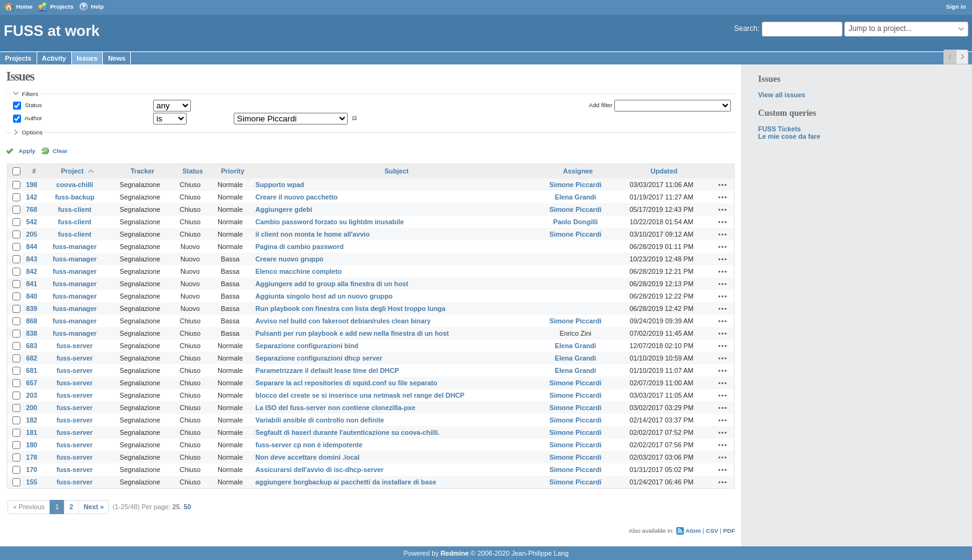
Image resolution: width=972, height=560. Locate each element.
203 (32, 395)
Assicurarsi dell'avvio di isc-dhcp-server (320, 470)
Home (24, 7)
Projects (62, 7)
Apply (27, 151)
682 (32, 358)
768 (32, 209)
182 (32, 420)
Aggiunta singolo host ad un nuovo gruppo (324, 296)
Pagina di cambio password (299, 247)
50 (187, 507)
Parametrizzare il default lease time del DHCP (327, 370)
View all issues (782, 95)
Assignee (578, 171)
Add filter (601, 105)
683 (32, 346)
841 (32, 284)
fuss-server (74, 346)
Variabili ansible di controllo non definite (320, 420)
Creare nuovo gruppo (289, 259)
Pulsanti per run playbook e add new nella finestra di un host (352, 333)
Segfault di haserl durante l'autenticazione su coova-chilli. (347, 432)
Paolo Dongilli (575, 222)
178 (32, 457)
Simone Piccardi (575, 185)
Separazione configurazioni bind (307, 346)
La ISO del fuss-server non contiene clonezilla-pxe (335, 408)
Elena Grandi (576, 197)
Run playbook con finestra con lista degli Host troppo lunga (351, 308)
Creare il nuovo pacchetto (297, 197)
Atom (693, 531)
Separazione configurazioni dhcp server (319, 358)
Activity (54, 58)
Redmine (455, 553)
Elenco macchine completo (298, 271)
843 (32, 259)
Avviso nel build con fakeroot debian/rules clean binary (343, 321)
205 (32, 234)
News (117, 58)
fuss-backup (75, 197)
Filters (30, 94)
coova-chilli (75, 185)
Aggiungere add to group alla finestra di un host (332, 284)
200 (32, 408)
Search (746, 28)
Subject (396, 171)
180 (32, 445)
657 (32, 383)
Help (98, 7)
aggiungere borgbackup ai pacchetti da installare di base (346, 482)
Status (32, 105)
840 (32, 296)
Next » (94, 507)
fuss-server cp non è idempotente (309, 445)
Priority (232, 171)
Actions (723, 185)
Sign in (956, 7)
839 (32, 308)
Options (32, 132)
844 (32, 247)
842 (32, 271)
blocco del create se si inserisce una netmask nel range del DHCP (360, 395)
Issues (87, 58)
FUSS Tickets (780, 129)
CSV (712, 531)
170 (32, 470)
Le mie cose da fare (789, 136)
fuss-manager (75, 247)
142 (32, 197)
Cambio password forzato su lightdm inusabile (329, 222)
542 (32, 222)
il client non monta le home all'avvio (312, 234)
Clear (60, 151)
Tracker (143, 171)
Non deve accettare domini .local (307, 457)
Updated (664, 171)
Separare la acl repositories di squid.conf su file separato (346, 383)
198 (32, 185)
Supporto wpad (280, 185)
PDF (729, 531)
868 (32, 321)
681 (32, 370)
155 (32, 482)
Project (72, 171)
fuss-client (74, 209)
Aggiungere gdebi (284, 209)
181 (32, 432)
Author (33, 118)
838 (32, 333)
